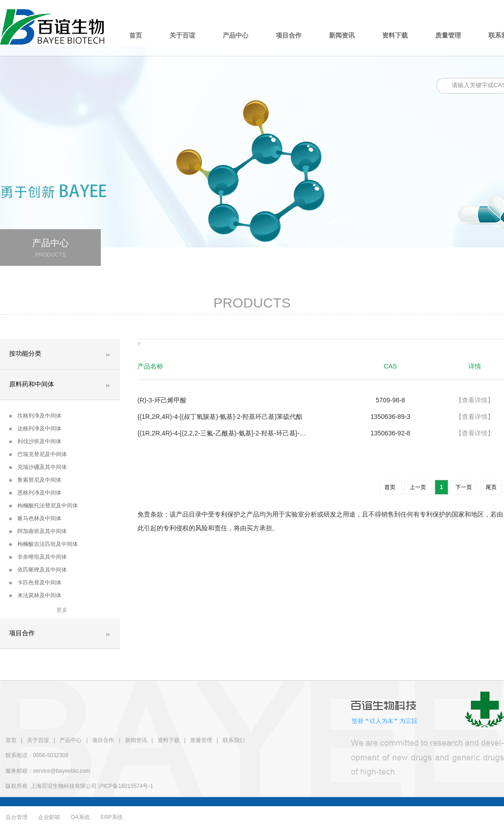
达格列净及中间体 (35, 429)
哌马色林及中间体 (35, 518)
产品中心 (236, 36)
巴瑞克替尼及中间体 (38, 454)
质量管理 (448, 36)
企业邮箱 (49, 817)
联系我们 (234, 740)
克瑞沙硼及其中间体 (38, 467)
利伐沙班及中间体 (35, 441)
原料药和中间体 (32, 384)
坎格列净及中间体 (35, 416)
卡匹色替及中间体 (35, 583)
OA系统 (80, 817)
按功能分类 (25, 354)
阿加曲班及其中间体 (38, 531)
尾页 (491, 487)
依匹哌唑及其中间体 (38, 570)
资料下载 (395, 36)
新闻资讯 (342, 36)
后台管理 (16, 817)
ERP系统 (112, 817)
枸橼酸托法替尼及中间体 (44, 506)
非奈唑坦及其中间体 (38, 557)
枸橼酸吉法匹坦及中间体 (44, 544)
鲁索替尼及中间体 (35, 480)
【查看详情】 (475, 400)
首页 (136, 36)
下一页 (464, 487)
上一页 (418, 487)
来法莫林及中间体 (35, 595)
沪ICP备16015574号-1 (126, 786)
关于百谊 (182, 36)
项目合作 (289, 36)
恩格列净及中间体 (35, 493)
